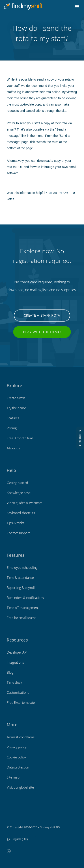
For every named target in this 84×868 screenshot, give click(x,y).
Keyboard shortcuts (21, 513)
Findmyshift (15, 815)
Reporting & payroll (21, 588)
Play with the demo (42, 332)
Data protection (18, 767)
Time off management (23, 608)
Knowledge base (18, 493)
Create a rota (16, 398)
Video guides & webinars (25, 503)
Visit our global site (20, 787)
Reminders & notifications (25, 598)
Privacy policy (17, 747)
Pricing (12, 428)
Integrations (15, 662)
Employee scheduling (22, 567)
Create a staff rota (42, 315)
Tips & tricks (15, 523)
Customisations (18, 692)
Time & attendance (20, 577)
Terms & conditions (20, 737)
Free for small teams (21, 618)
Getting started (17, 483)
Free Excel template (21, 702)
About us (13, 448)
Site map (13, 777)
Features (13, 418)
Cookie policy (16, 757)
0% (64, 193)
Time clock (14, 682)
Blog (10, 672)
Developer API (17, 652)
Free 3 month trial (20, 438)
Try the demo (16, 408)
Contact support (18, 533)
